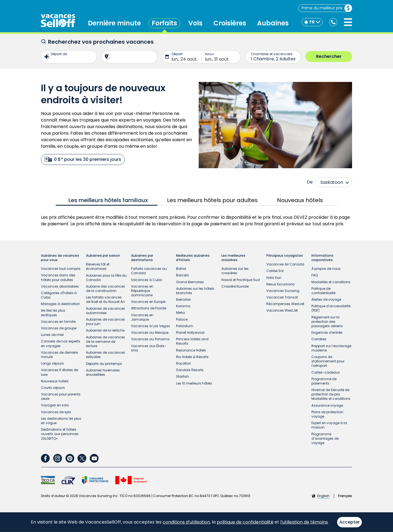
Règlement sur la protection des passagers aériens (327, 322)
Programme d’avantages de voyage (325, 438)
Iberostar (183, 299)
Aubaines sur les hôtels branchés (195, 291)
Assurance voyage (327, 405)
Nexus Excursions (281, 284)
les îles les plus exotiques (53, 313)
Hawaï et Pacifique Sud (241, 280)
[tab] (107, 200)
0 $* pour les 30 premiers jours (83, 159)
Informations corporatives (322, 258)
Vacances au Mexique (150, 332)
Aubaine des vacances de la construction (105, 289)
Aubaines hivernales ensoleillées (103, 372)
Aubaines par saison (103, 256)
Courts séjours (53, 388)
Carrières (319, 339)
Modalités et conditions (331, 282)
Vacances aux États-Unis (149, 348)
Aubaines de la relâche (105, 330)
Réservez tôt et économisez (98, 266)
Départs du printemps (104, 364)
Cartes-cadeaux (326, 372)
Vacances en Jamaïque (142, 317)
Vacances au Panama (150, 339)
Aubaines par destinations (142, 258)
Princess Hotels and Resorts (192, 341)
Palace (182, 319)
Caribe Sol (275, 271)
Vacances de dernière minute (59, 355)
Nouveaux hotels (55, 381)
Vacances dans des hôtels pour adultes (58, 277)
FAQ (315, 275)
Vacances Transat (282, 297)
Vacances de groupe (59, 328)
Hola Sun (274, 278)
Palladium (185, 326)
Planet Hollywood (190, 332)
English (323, 496)
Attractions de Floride (149, 308)
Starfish (182, 376)
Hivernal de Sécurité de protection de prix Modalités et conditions (331, 394)
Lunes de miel (52, 335)
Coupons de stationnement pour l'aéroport (328, 361)
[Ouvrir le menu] (348, 22)
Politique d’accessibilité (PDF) (331, 308)
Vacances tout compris (61, 269)
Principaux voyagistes (285, 256)
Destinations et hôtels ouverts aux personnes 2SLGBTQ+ (60, 434)
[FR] (312, 22)
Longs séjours (52, 363)
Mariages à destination (60, 304)
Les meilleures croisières (233, 258)
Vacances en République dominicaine (142, 291)
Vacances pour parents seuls (61, 396)
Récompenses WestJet (285, 304)
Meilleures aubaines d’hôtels (193, 258)
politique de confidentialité (245, 522)
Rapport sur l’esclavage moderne (331, 348)
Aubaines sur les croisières (235, 271)
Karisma (183, 306)
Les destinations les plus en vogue (61, 421)
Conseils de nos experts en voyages (61, 343)
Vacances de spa (56, 412)
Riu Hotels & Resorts (192, 357)
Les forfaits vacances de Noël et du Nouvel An (105, 299)
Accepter (349, 522)
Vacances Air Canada (285, 264)
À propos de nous (326, 269)
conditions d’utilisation (186, 522)
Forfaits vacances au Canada (149, 271)
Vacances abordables (60, 286)
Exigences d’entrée (327, 332)
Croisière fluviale (235, 286)
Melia (180, 313)
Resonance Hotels (191, 350)
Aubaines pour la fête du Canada (106, 278)
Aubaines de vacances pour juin (105, 322)
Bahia (181, 269)
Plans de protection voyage (327, 414)
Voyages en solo (55, 405)
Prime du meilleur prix (327, 8)
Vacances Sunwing (283, 291)
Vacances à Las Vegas (151, 326)
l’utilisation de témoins (304, 522)
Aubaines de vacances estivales (105, 355)
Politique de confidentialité (323, 291)
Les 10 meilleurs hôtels (194, 383)
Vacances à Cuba (147, 280)
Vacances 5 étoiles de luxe (59, 372)
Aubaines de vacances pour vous (60, 258)
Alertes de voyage (326, 299)
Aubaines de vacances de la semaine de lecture (105, 342)
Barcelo (182, 275)
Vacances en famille (58, 322)
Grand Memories (190, 282)
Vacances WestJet (282, 310)
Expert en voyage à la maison (329, 425)
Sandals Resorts (190, 370)
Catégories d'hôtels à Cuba (59, 295)
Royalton (184, 363)
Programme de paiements (324, 381)
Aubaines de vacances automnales (105, 311)
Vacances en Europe (148, 302)
